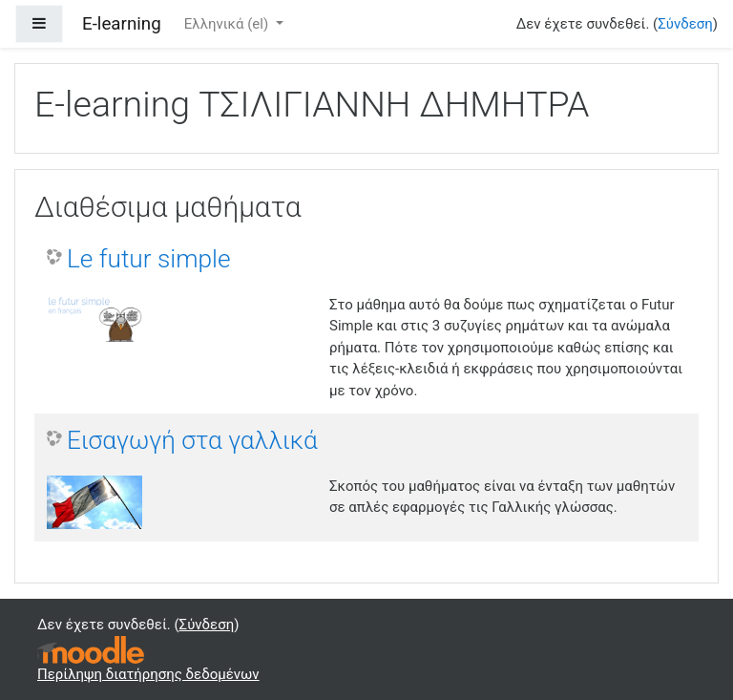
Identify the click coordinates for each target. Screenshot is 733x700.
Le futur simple (149, 259)
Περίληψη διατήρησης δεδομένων (148, 674)
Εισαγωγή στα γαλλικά (192, 440)
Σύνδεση (685, 24)
